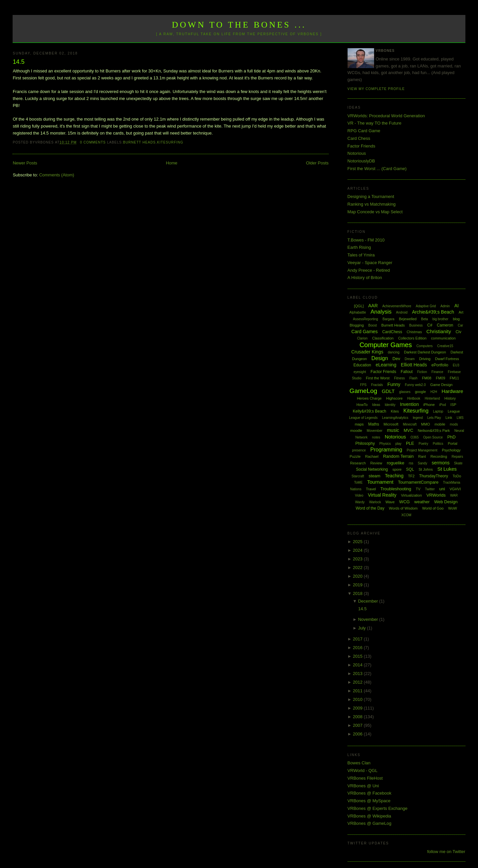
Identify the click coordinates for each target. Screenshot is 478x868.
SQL (410, 469)
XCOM (406, 515)
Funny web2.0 (415, 385)
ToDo (457, 476)
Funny (394, 384)
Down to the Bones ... (239, 25)
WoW (453, 508)
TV (418, 489)
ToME (358, 482)
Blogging (357, 325)
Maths (374, 424)
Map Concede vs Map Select (375, 212)
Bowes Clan (359, 763)
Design (380, 358)
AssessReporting (365, 319)
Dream (410, 359)
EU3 (456, 365)
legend (418, 418)
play (398, 444)
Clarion (362, 338)
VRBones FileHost (365, 778)
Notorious (357, 153)
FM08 (427, 378)
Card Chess (359, 138)
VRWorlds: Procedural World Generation (386, 116)
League (454, 411)
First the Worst (378, 378)
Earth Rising (359, 247)
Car (460, 325)
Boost (373, 325)
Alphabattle (358, 312)
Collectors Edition (412, 338)
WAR (454, 495)
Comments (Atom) (57, 175)
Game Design (441, 385)
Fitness (399, 378)
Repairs (457, 457)
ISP (453, 405)
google (420, 392)
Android (402, 312)
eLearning (386, 365)
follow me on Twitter (446, 852)
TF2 (411, 476)
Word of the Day (370, 508)
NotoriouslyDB (361, 161)
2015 (358, 656)
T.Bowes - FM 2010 (366, 240)
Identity (390, 405)
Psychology (451, 450)
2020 (358, 576)
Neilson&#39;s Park (434, 431)
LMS (460, 418)
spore (397, 469)
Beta (425, 319)
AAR (373, 306)
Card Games (364, 332)
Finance (438, 372)
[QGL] (359, 306)
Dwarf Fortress (447, 359)
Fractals (377, 385)
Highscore (394, 398)
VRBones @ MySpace (369, 801)
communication (443, 338)
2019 (358, 585)
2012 (358, 682)
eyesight (360, 372)
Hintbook (414, 398)
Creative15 (445, 346)
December (369, 601)
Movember (375, 431)
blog (456, 319)
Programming (386, 450)
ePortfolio (440, 365)
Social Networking (372, 469)
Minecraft (410, 424)
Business (416, 325)
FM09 (440, 378)
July (363, 628)
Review (376, 463)
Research (358, 463)
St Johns (426, 469)
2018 (358, 593)
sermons (441, 463)
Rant (422, 456)
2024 (358, 550)
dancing (394, 352)
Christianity (439, 331)
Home (172, 163)
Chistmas (414, 332)
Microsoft (391, 424)
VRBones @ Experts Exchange (378, 808)
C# (430, 325)
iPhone (429, 405)
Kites (395, 411)
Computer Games (386, 345)
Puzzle (355, 456)
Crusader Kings (367, 352)
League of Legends (363, 418)
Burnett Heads (140, 142)
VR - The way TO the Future (375, 123)
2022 (358, 568)
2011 (358, 691)
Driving (425, 359)
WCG (405, 502)
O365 (415, 437)
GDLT (388, 391)
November (369, 619)
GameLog (363, 391)
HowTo (362, 405)
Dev (396, 359)
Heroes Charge (369, 398)
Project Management (422, 450)
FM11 (454, 378)
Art (461, 312)
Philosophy (365, 443)
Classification (383, 338)
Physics (385, 444)
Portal (453, 443)
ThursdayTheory (433, 476)
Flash (413, 378)
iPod (442, 405)
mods (454, 424)
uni (442, 489)
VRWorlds (436, 495)
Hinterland (433, 398)
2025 (358, 542)
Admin (445, 306)
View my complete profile (376, 89)
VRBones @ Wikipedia (369, 816)
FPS (363, 385)
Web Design (446, 502)
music (393, 430)
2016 (358, 648)
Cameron (445, 325)
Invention (409, 404)
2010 (358, 699)
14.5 (18, 62)
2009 (358, 708)
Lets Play (434, 418)
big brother (440, 319)
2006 (358, 734)
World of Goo (433, 508)
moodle (356, 431)
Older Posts (317, 163)
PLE (410, 443)
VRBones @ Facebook (369, 793)
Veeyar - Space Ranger (370, 263)
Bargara (388, 319)
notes (376, 437)
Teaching (394, 476)
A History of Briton (365, 278)
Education (362, 365)
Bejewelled (408, 319)
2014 (358, 665)
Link (449, 418)
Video (359, 495)
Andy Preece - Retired (369, 270)
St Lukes (447, 469)
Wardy (360, 502)
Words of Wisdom (403, 508)
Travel (371, 489)
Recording (439, 456)
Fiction (422, 372)
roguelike (396, 463)
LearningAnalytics (395, 418)
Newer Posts (25, 163)
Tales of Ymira (361, 255)
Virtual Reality (382, 495)
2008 (358, 717)
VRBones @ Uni (363, 786)
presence (359, 450)
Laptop (438, 411)
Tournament (380, 482)
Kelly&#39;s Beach (370, 411)
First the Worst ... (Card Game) (377, 169)
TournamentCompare (418, 482)
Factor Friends (361, 146)
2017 (358, 639)
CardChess (392, 332)
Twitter (430, 489)
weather (422, 502)
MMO (426, 424)
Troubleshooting (396, 489)
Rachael (372, 456)
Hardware (452, 391)
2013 (358, 674)
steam (375, 476)
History (450, 398)
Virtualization (411, 495)
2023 (358, 559)
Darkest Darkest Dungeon (425, 352)
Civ (458, 332)
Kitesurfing (170, 142)
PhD (451, 437)
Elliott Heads (414, 365)
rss (411, 463)
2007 (358, 725)
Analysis (381, 312)
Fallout (407, 372)
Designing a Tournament (371, 196)
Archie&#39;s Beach (433, 312)
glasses (405, 392)
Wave (390, 502)
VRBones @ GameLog (369, 823)
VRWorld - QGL (363, 771)
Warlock (375, 502)
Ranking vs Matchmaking (372, 204)
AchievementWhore (397, 306)
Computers (424, 346)
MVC (408, 430)
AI (457, 306)
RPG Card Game (364, 131)
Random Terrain (398, 456)
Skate (458, 463)
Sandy (423, 463)
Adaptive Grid (426, 306)
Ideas (376, 405)
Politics (438, 444)
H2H (434, 392)
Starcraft (358, 476)
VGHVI (455, 489)
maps (359, 424)
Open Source (433, 437)
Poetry (423, 444)
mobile (440, 424)
